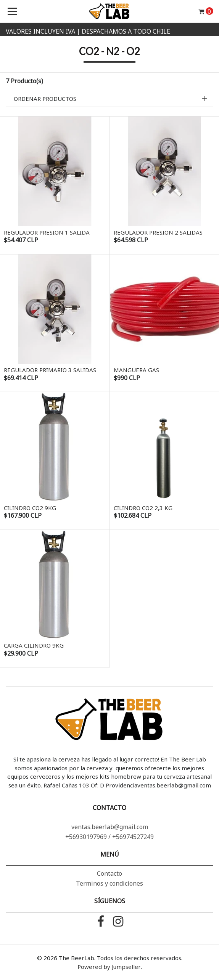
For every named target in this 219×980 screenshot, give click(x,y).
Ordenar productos (45, 99)
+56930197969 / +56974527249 (109, 837)
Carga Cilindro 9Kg (34, 645)
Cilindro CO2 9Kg (30, 508)
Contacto (109, 873)
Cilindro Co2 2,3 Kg (143, 508)
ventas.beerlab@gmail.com (110, 827)
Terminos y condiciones (109, 883)
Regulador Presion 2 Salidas (158, 232)
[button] (109, 98)
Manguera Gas (136, 370)
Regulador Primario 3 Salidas (50, 370)
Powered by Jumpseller (109, 967)
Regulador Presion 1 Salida (47, 232)
